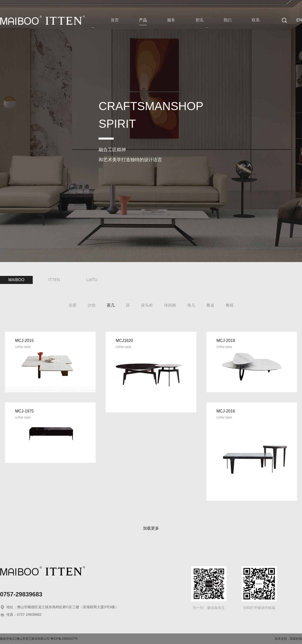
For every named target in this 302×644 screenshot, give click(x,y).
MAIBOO (16, 280)
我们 (228, 20)
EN (299, 20)
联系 (256, 20)
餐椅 (230, 305)
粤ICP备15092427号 (64, 639)
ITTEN (54, 280)
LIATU (92, 280)
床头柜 (147, 305)
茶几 (111, 305)
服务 (171, 20)
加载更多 (151, 528)
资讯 (199, 20)
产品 (143, 20)
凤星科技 (296, 639)
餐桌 (210, 305)
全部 (72, 305)
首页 (115, 20)
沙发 (92, 305)
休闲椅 (170, 305)
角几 (191, 305)
